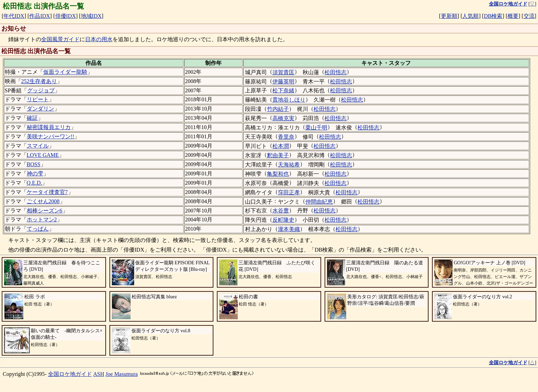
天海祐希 (289, 165)
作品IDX (39, 16)
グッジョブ (41, 90)
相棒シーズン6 (45, 211)
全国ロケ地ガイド (70, 374)
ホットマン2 (42, 220)
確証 (32, 118)
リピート (38, 99)
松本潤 (281, 146)
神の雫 (35, 174)
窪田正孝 (289, 192)
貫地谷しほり (289, 100)
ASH (99, 374)
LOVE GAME (43, 155)
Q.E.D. (34, 183)
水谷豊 (281, 211)
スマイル (38, 146)
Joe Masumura (122, 374)
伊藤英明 (283, 82)
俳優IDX (66, 16)
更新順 (449, 16)
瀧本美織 (289, 229)
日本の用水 (99, 39)
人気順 (470, 16)
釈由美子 (278, 155)
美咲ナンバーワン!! (51, 136)
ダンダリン (40, 109)
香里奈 (286, 137)
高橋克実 (283, 118)
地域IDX (91, 16)
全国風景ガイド (60, 39)
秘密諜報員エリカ (49, 127)
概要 (513, 16)
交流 (529, 16)
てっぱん (38, 229)
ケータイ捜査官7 (47, 192)
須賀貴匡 (283, 72)
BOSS (34, 164)
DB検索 (493, 16)
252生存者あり (39, 81)
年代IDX (14, 16)
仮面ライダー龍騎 (65, 72)
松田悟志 (336, 72)
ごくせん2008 (43, 201)
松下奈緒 (283, 90)
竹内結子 (278, 109)
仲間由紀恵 (319, 202)
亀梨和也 (278, 174)
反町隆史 (283, 220)
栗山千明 (316, 128)
